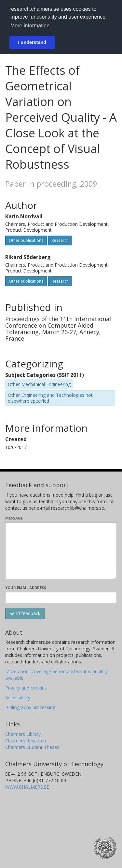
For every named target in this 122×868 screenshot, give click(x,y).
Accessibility (18, 697)
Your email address (26, 588)
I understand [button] (32, 42)
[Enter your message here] (61, 551)
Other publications (26, 240)
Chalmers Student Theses (32, 747)
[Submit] (25, 613)
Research (60, 240)
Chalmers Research (26, 741)
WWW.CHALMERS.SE (27, 787)
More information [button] (30, 26)
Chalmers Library (23, 734)
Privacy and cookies (26, 688)
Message (14, 518)
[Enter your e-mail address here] (61, 597)
